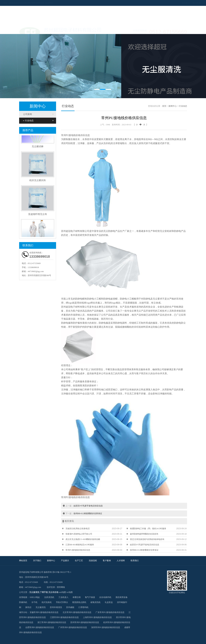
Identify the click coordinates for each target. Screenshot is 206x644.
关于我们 (44, 30)
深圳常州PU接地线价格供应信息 (106, 627)
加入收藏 (181, 3)
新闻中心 (61, 30)
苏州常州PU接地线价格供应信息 (85, 622)
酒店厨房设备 (122, 597)
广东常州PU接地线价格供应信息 (110, 612)
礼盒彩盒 (109, 602)
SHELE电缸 (35, 597)
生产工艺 (95, 30)
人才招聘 (145, 30)
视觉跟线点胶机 (79, 602)
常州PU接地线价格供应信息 (78, 550)
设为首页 (170, 3)
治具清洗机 (49, 597)
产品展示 (78, 30)
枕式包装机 (47, 602)
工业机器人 (63, 597)
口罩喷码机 (83, 607)
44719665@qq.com (36, 271)
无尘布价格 (53, 592)
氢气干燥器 (90, 597)
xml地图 (63, 592)
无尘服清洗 (34, 592)
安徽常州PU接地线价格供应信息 (44, 612)
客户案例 (128, 30)
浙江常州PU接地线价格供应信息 (52, 622)
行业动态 (28, 121)
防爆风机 (23, 602)
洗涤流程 (111, 30)
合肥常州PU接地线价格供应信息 (40, 627)
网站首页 (28, 30)
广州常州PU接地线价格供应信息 (73, 627)
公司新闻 (28, 114)
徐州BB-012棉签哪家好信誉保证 (88, 513)
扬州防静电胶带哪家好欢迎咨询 (144, 534)
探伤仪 (28, 607)
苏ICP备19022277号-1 (62, 572)
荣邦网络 (61, 587)
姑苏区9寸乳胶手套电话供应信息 (88, 506)
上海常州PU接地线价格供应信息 (97, 617)
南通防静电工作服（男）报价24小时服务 (148, 529)
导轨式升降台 (62, 602)
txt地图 (70, 592)
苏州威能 (70, 607)
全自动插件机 (105, 597)
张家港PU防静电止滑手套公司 (79, 534)
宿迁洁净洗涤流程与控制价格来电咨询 (147, 539)
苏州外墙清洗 (56, 607)
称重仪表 (77, 597)
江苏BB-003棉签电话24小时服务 (80, 545)
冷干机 (34, 602)
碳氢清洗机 (96, 602)
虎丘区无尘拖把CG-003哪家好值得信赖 (83, 539)
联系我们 (162, 30)
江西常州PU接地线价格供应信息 (64, 617)
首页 (164, 106)
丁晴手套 (44, 592)
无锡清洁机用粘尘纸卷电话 (78, 529)
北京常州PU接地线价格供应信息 (77, 612)
